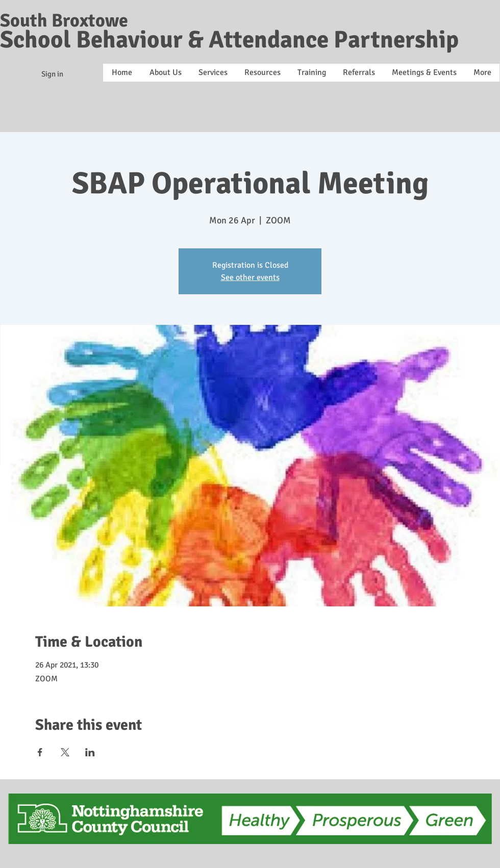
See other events (250, 277)
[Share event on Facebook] (40, 752)
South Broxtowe (64, 21)
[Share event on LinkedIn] (90, 752)
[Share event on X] (65, 752)
